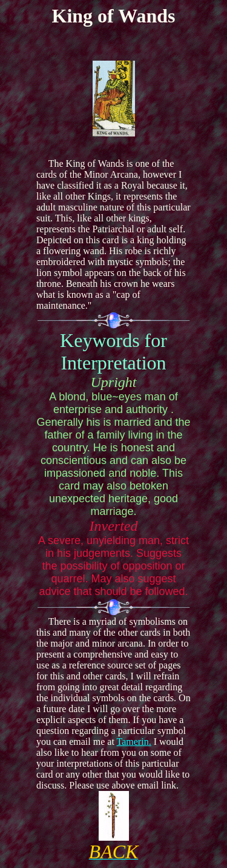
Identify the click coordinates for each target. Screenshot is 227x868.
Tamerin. (134, 742)
